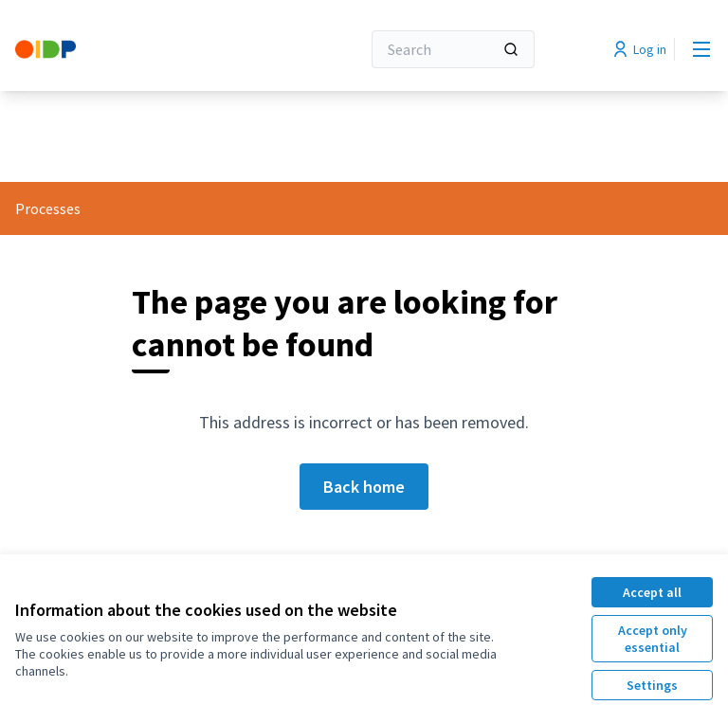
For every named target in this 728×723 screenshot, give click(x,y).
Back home (364, 487)
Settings (652, 685)
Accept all (652, 592)
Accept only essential (653, 639)
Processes (48, 208)
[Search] (453, 49)
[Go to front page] (141, 49)
